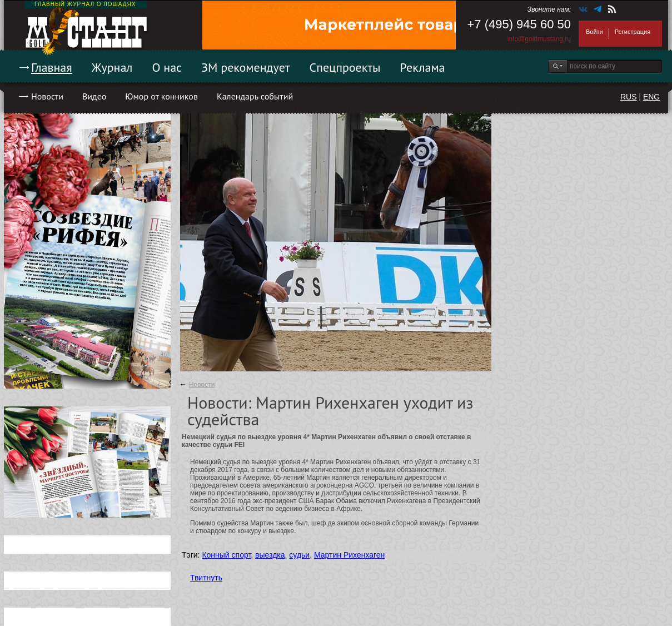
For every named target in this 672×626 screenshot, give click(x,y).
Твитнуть (206, 578)
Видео (94, 96)
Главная (52, 67)
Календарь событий (255, 96)
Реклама (423, 67)
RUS (629, 97)
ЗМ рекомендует (246, 67)
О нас (167, 67)
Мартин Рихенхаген (349, 555)
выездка (270, 555)
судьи (299, 555)
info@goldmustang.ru (539, 39)
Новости (47, 96)
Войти (594, 32)
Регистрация (633, 32)
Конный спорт (226, 555)
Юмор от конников (161, 96)
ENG (651, 97)
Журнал (112, 67)
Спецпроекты (345, 67)
